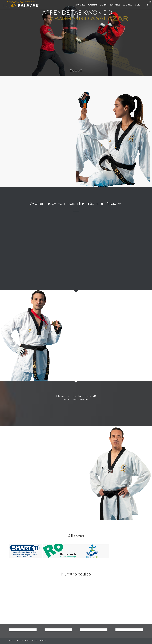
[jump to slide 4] (78, 71)
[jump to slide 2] (75, 71)
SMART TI (43, 641)
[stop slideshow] (81, 71)
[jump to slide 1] (74, 71)
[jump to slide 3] (77, 71)
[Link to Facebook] (147, 5)
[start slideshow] (71, 71)
